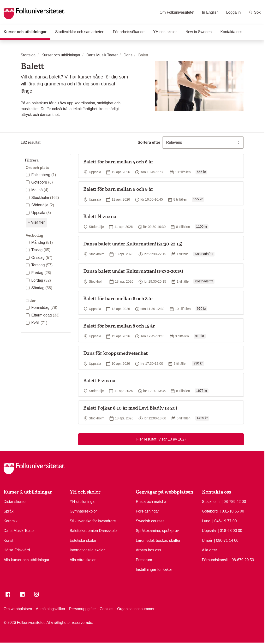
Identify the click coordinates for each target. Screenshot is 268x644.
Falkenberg (44, 175)
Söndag (42, 288)
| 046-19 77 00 (225, 521)
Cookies (106, 609)
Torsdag (42, 265)
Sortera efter (149, 142)
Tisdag (41, 250)
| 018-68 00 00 (230, 530)
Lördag (41, 280)
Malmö (40, 190)
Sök (254, 12)
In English (210, 12)
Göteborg (42, 182)
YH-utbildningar (83, 502)
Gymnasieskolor (83, 511)
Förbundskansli (215, 560)
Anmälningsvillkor (51, 609)
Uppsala (41, 213)
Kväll (39, 323)
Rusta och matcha (151, 502)
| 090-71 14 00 (226, 540)
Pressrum (144, 560)
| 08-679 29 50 (242, 560)
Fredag (41, 273)
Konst (8, 540)
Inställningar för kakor (154, 569)
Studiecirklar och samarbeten (80, 32)
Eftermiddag (45, 315)
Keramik (11, 521)
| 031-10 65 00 (232, 511)
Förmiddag (44, 307)
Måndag (42, 242)
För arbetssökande (129, 32)
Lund (206, 521)
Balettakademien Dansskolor (94, 531)
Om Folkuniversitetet (177, 12)
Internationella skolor (87, 550)
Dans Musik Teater (19, 531)
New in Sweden (199, 32)
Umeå (207, 540)
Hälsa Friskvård (17, 550)
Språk (9, 511)
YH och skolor (165, 32)
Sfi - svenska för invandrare (93, 521)
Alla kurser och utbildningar (27, 560)
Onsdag (42, 258)
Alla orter (210, 550)
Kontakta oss (231, 32)
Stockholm (45, 198)
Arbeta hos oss (148, 550)
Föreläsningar (147, 511)
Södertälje (43, 205)
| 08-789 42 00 (234, 501)
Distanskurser (15, 502)
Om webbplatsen (18, 609)
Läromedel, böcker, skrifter (158, 540)
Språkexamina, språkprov (157, 531)
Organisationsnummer (136, 609)
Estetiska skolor (83, 540)
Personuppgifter (83, 609)
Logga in (234, 12)
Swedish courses (150, 521)
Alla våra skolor (83, 560)
